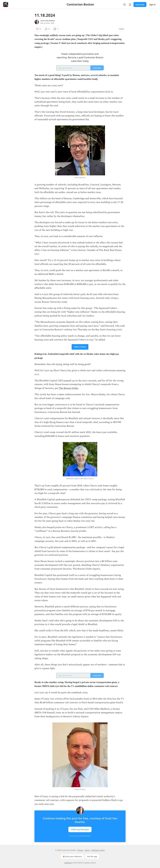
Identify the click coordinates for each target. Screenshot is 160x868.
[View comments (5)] (47, 29)
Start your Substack (72, 857)
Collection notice (98, 850)
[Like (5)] (38, 29)
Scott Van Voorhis (48, 21)
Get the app (92, 856)
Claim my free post (80, 829)
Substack (68, 863)
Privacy (80, 850)
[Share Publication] (130, 4)
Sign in (152, 4)
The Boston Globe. (68, 388)
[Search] (124, 4)
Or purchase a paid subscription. (80, 836)
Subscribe (140, 4)
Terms (87, 850)
